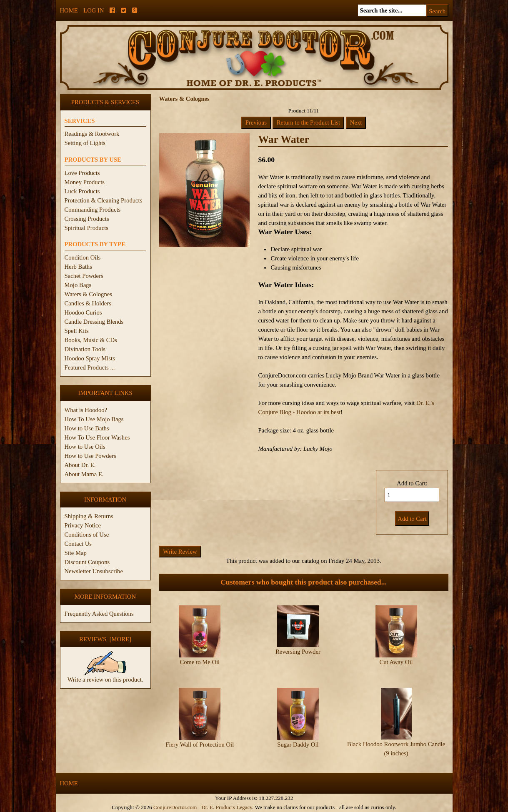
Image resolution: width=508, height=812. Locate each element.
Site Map (76, 553)
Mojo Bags (78, 285)
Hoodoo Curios (83, 312)
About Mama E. (84, 474)
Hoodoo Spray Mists (90, 358)
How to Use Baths (87, 428)
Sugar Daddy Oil (298, 745)
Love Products (82, 173)
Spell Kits (77, 331)
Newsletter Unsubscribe (94, 571)
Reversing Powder (298, 652)
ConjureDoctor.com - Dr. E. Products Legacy (203, 807)
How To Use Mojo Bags (94, 419)
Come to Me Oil (200, 662)
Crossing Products (87, 219)
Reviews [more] (105, 639)
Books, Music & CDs (91, 340)
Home (69, 10)
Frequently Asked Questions (99, 614)
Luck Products (82, 191)
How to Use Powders (90, 456)
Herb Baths (78, 267)
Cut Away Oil (396, 662)
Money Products (85, 182)
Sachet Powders (84, 276)
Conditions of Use (87, 535)
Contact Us (78, 544)
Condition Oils (83, 257)
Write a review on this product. (105, 676)
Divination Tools (85, 349)
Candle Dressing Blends (94, 322)
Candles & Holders (88, 303)
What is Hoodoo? (86, 410)
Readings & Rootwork (92, 134)
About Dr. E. (80, 465)
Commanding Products (93, 210)
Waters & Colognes (88, 294)
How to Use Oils (85, 447)
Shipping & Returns (89, 516)
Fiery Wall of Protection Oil (200, 745)
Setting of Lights (85, 143)
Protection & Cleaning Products (104, 200)
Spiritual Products (86, 228)
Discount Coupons (87, 562)
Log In (94, 10)
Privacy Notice (83, 525)
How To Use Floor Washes (97, 437)
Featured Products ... (90, 367)
